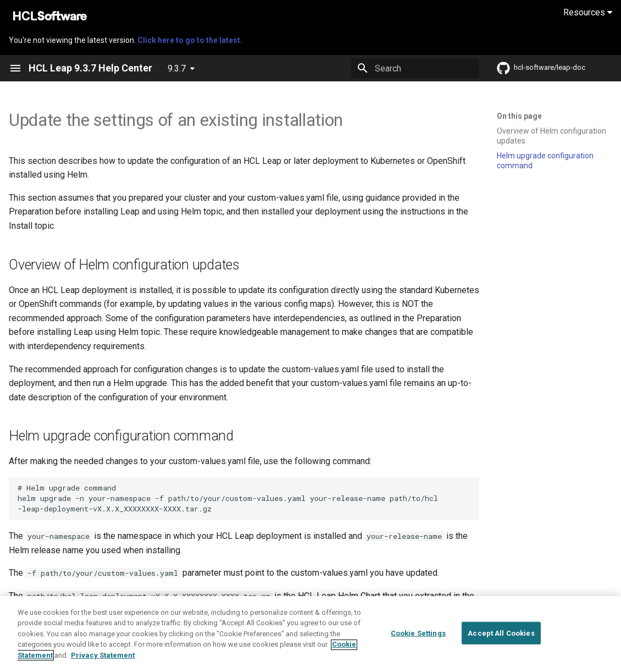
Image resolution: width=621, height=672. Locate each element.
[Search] (415, 68)
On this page (519, 116)
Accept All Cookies (501, 640)
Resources (588, 12)
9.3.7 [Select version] (177, 68)
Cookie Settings (418, 640)
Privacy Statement (103, 663)
